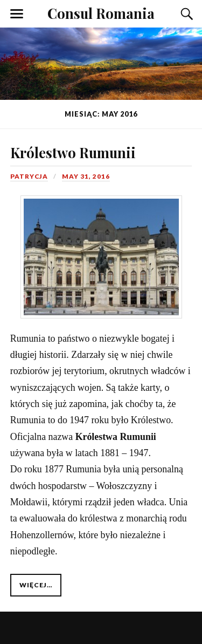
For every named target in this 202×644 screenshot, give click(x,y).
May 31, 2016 (86, 176)
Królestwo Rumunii (73, 152)
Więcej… (36, 585)
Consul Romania (101, 13)
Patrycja (29, 176)
